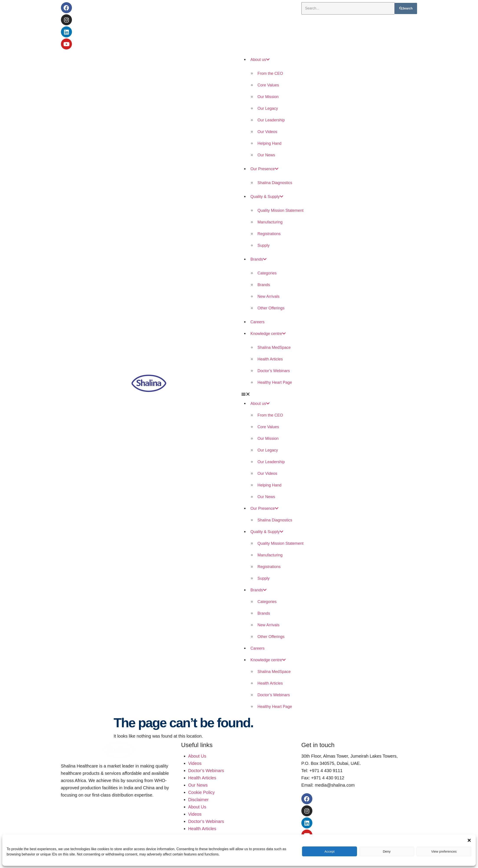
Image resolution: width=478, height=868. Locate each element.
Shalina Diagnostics (275, 183)
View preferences (444, 851)
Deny (387, 851)
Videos (195, 763)
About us (260, 60)
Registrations (269, 234)
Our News (266, 155)
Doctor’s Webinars (274, 371)
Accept (330, 851)
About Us (197, 756)
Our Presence (265, 169)
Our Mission (268, 97)
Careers (258, 322)
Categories (267, 273)
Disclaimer (198, 800)
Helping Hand (270, 143)
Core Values (268, 85)
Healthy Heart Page (275, 382)
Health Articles (270, 359)
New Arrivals (269, 296)
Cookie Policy (201, 792)
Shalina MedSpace (274, 347)
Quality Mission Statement (281, 210)
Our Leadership (271, 120)
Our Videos (267, 132)
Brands (259, 259)
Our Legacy (268, 108)
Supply (264, 245)
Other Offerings (271, 308)
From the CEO (270, 73)
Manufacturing (270, 222)
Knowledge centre (268, 334)
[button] (469, 840)
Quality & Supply (267, 197)
